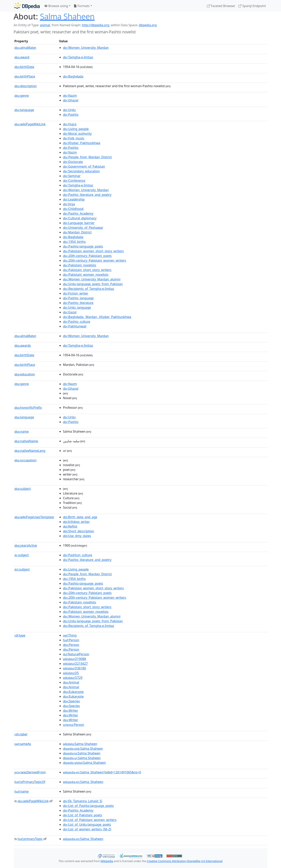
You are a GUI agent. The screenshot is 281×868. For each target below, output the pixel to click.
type (20, 635)
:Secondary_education (81, 171)
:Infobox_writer (76, 522)
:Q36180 (75, 668)
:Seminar (72, 176)
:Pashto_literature (78, 303)
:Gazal (70, 312)
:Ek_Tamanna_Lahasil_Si (83, 801)
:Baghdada (73, 76)
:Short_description (79, 531)
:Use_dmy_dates (77, 536)
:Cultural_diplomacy (80, 218)
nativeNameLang (30, 451)
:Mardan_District (77, 232)
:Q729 (73, 678)
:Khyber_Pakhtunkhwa (82, 143)
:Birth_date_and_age (80, 517)
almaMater (25, 48)
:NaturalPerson (76, 654)
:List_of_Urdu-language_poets (87, 825)
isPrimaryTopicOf (30, 782)
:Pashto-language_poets (83, 246)
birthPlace (25, 76)
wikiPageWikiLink (30, 124)
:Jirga (69, 204)
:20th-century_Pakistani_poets (87, 256)
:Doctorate (73, 162)
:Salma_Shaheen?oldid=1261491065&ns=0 (102, 772)
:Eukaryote (73, 692)
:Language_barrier (79, 223)
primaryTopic (30, 839)
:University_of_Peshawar (83, 228)
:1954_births (74, 242)
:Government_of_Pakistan (84, 166)
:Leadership (74, 199)
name (22, 431)
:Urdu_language (77, 307)
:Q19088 (75, 659)
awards (23, 345)
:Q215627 (75, 664)
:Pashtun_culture (78, 555)
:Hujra (70, 124)
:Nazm (70, 96)
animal (45, 25)
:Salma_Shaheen (83, 782)
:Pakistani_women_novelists (86, 275)
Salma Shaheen (67, 16)
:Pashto (71, 115)
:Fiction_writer (76, 293)
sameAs (23, 744)
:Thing (70, 635)
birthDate (24, 67)
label (21, 734)
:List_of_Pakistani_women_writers (90, 820)
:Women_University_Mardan (86, 48)
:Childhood (73, 209)
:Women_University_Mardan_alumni (92, 279)
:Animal (71, 682)
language (24, 110)
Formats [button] (82, 6)
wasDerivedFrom (30, 772)
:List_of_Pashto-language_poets (88, 806)
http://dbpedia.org (95, 25)
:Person (71, 640)
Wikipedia (107, 861)
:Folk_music (74, 138)
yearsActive (26, 545)
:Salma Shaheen (80, 744)
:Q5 (71, 673)
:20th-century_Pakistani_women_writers (95, 260)
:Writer (71, 711)
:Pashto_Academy (78, 213)
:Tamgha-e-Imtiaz (78, 57)
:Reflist (70, 526)
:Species (71, 701)
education (25, 374)
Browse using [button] (56, 6)
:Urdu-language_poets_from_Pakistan (93, 284)
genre (22, 96)
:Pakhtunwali (75, 326)
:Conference (74, 181)
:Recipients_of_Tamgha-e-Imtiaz (89, 289)
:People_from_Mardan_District (87, 157)
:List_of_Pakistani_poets (83, 815)
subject (23, 489)
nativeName (26, 441)
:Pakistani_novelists (80, 265)
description (26, 86)
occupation (26, 460)
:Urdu (69, 110)
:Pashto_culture (77, 322)
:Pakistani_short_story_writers (87, 270)
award (22, 57)
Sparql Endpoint (252, 6)
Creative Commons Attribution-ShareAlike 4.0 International (185, 861)
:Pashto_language (78, 298)
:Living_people (76, 129)
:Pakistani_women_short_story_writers (93, 251)
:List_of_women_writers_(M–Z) (87, 829)
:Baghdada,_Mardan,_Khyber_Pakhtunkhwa (97, 317)
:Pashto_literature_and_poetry (87, 195)
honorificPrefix (28, 408)
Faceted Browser (221, 6)
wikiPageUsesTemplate (34, 517)
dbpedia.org (148, 25)
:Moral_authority (77, 134)
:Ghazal (71, 100)
